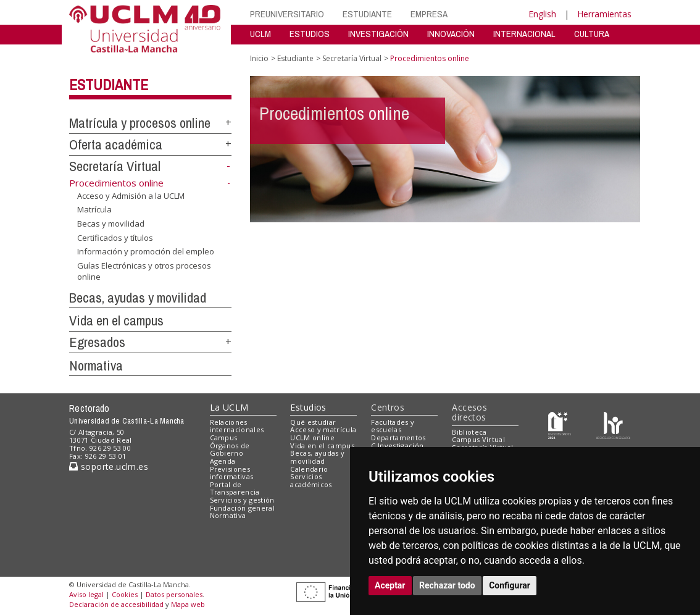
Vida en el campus (116, 320)
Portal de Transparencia (235, 488)
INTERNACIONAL (524, 34)
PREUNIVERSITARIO (287, 14)
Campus (224, 437)
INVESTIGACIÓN (378, 34)
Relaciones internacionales (237, 426)
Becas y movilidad (111, 224)
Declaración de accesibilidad (116, 604)
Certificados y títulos (115, 237)
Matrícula (94, 209)
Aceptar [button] (390, 585)
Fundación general (243, 508)
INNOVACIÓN (451, 34)
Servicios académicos (311, 480)
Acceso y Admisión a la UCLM (131, 196)
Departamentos (398, 437)
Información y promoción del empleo (146, 251)
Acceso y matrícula (323, 429)
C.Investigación (397, 446)
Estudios (308, 407)
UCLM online (312, 437)
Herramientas (604, 14)
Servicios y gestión (242, 500)
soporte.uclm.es (109, 466)
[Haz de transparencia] (560, 425)
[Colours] (613, 425)
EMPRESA (429, 14)
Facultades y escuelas (393, 426)
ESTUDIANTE (367, 14)
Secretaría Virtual (115, 166)
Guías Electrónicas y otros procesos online (144, 271)
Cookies (125, 594)
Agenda (223, 461)
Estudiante (109, 85)
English (542, 14)
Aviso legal (86, 594)
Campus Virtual (478, 439)
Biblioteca (469, 432)
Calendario (309, 469)
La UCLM (229, 407)
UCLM (260, 34)
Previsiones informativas (232, 473)
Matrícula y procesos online (140, 123)
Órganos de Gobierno (230, 450)
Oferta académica (116, 144)
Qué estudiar (313, 422)
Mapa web (188, 604)
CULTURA (592, 34)
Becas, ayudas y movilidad (138, 298)
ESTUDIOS (310, 34)
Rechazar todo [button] (447, 585)
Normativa (96, 366)
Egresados (97, 342)
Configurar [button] (510, 585)
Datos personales (174, 594)
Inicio (259, 58)
